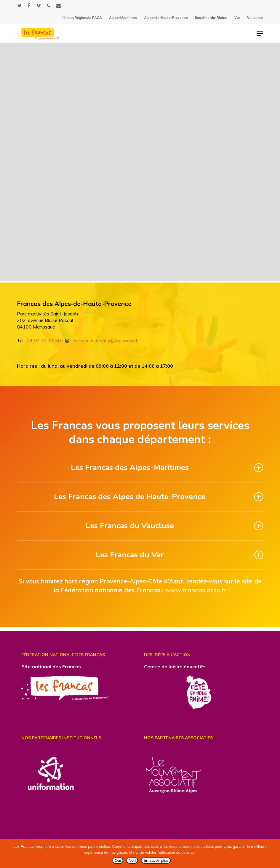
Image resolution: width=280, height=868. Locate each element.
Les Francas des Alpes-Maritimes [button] (167, 468)
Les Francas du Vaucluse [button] (175, 526)
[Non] (273, 854)
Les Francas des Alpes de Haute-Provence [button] (159, 497)
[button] (260, 34)
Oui (118, 860)
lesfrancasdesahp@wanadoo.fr (106, 340)
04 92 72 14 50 (44, 340)
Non (132, 860)
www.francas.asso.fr (196, 590)
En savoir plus (156, 860)
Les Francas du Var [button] (180, 555)
